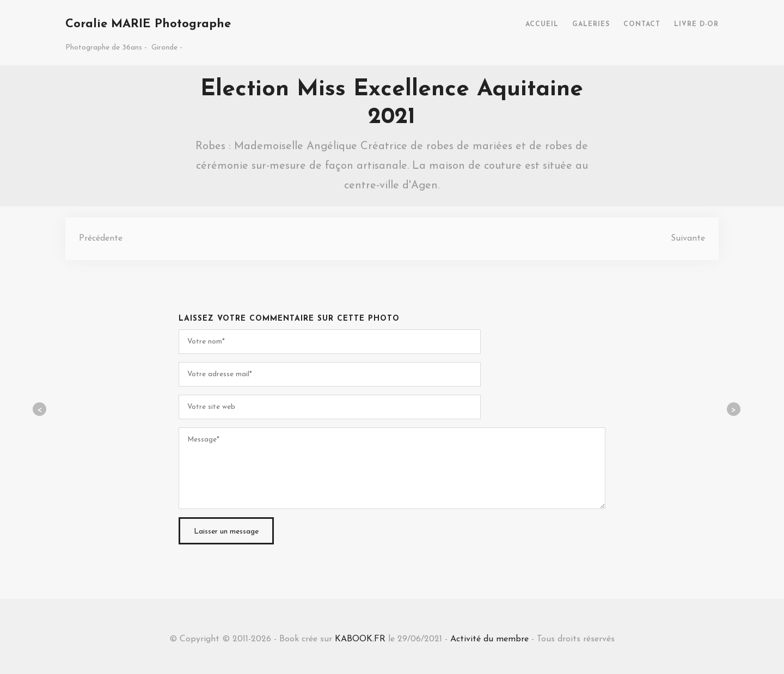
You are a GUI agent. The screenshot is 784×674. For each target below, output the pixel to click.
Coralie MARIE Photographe (148, 24)
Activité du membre (489, 639)
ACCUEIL (542, 24)
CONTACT (642, 24)
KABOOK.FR (360, 639)
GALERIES (591, 24)
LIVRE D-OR (696, 24)
